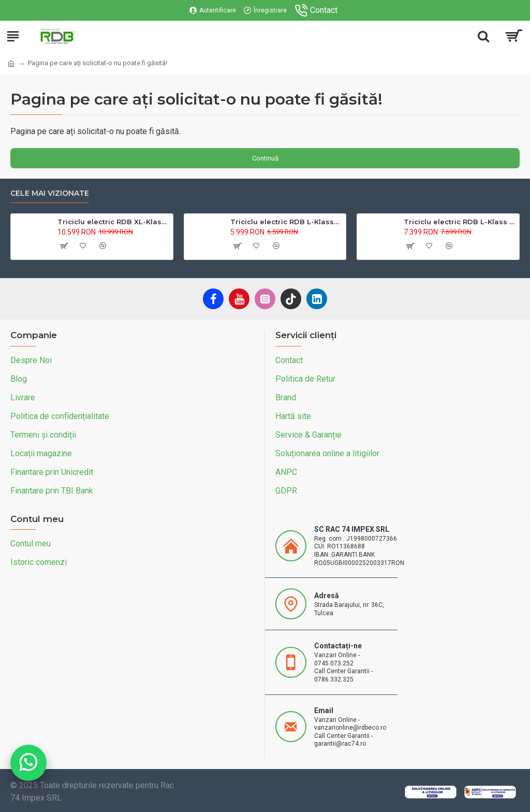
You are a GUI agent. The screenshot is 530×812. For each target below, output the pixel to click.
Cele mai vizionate (50, 193)
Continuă (265, 158)
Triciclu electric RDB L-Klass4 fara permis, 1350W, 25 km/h (286, 222)
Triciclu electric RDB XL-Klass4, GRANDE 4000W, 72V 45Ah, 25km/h (113, 222)
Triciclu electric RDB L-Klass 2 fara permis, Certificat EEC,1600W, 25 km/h (460, 222)
